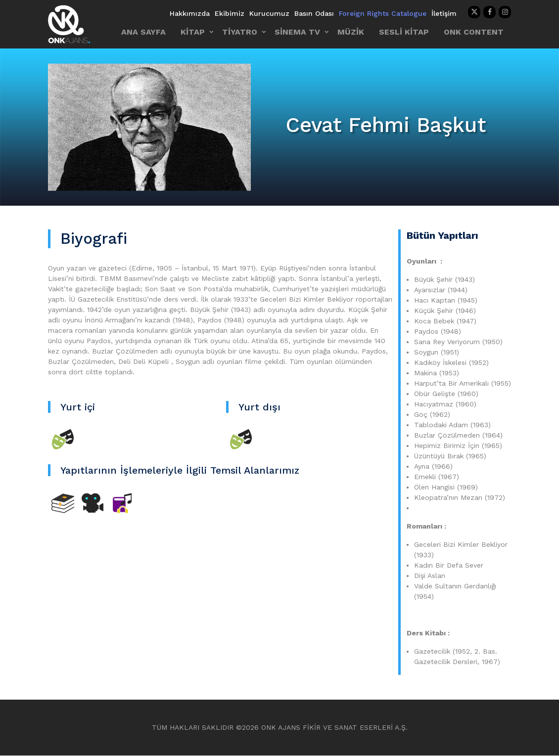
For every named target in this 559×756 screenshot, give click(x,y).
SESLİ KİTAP (404, 32)
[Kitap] (63, 503)
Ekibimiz (230, 13)
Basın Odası (314, 13)
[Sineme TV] (93, 503)
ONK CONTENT (474, 32)
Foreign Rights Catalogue (383, 13)
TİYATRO (240, 32)
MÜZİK (351, 32)
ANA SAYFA (143, 32)
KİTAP (193, 32)
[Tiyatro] (63, 440)
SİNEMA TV (297, 32)
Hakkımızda (190, 13)
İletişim (444, 13)
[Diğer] (122, 503)
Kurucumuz (269, 13)
